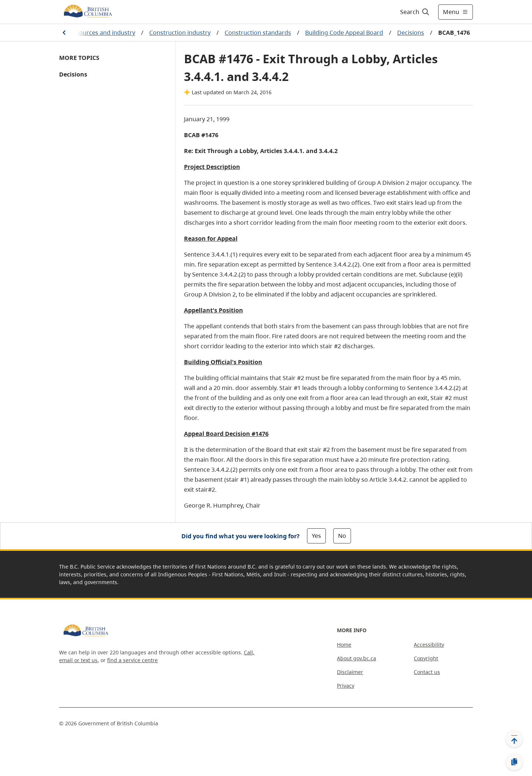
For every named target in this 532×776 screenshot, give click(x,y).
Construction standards (258, 33)
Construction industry (180, 33)
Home (344, 645)
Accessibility (429, 645)
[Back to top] (514, 739)
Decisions (411, 33)
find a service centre (132, 660)
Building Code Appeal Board (344, 33)
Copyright (426, 658)
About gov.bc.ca (357, 658)
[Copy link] (514, 762)
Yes (316, 536)
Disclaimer (350, 672)
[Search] (415, 12)
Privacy (346, 686)
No (342, 536)
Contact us (427, 672)
